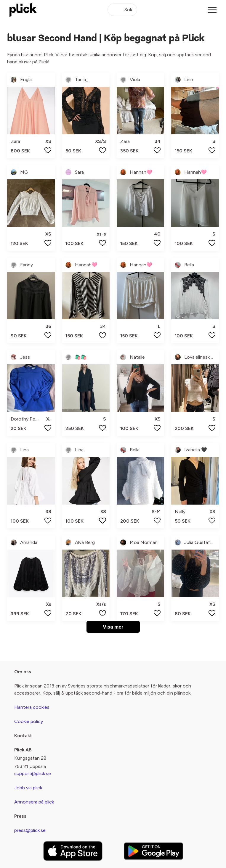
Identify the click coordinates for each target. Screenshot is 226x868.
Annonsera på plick (34, 802)
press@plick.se (30, 830)
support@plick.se (33, 773)
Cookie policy (29, 721)
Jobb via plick (28, 788)
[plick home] (23, 10)
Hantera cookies (32, 707)
